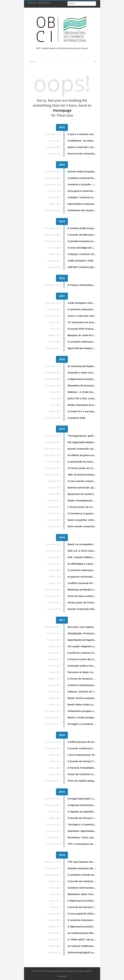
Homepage (62, 110)
